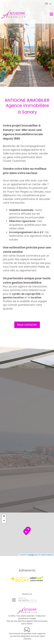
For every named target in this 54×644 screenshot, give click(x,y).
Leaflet (22, 555)
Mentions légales (25, 621)
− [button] (4, 521)
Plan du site (12, 621)
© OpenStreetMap (46, 555)
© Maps (32, 555)
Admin (30, 624)
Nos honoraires (41, 621)
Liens (24, 624)
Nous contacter (27, 325)
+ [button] (4, 516)
